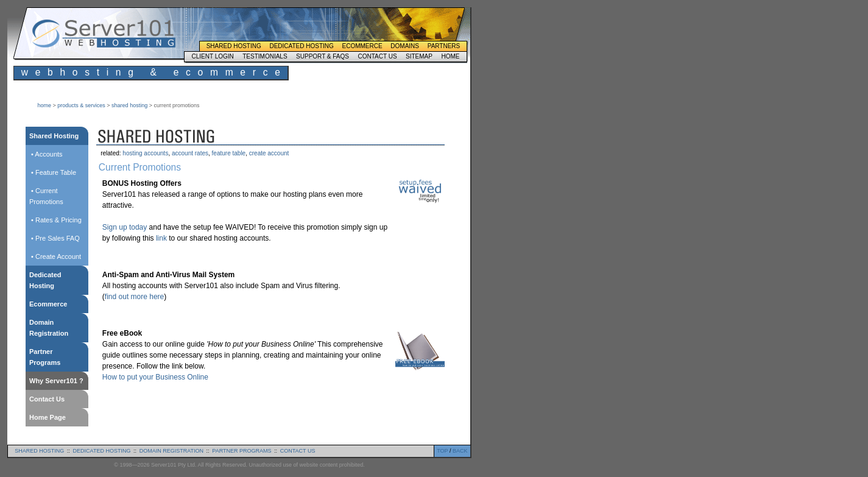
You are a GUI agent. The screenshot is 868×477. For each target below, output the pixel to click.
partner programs (242, 451)
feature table (229, 153)
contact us (298, 451)
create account (269, 153)
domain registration (171, 451)
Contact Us (377, 56)
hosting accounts (145, 153)
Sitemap (419, 56)
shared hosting (129, 105)
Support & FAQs (323, 56)
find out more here (134, 297)
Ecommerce (362, 46)
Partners (444, 46)
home (45, 105)
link (161, 238)
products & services (81, 105)
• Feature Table (53, 172)
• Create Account (55, 256)
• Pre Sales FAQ (55, 238)
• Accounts (46, 154)
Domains (405, 46)
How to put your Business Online (155, 377)
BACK (460, 451)
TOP (442, 451)
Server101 (104, 34)
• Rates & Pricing (55, 220)
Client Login (212, 56)
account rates (190, 153)
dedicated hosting (102, 451)
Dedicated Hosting (301, 46)
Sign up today (125, 227)
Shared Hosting (234, 46)
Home (450, 56)
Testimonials (265, 56)
